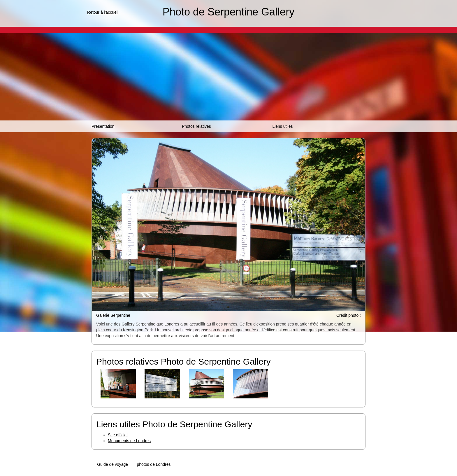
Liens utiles (282, 126)
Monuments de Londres (129, 441)
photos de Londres (154, 464)
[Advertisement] (228, 77)
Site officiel (118, 435)
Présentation (103, 126)
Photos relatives (196, 126)
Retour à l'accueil (103, 12)
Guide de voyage (113, 464)
